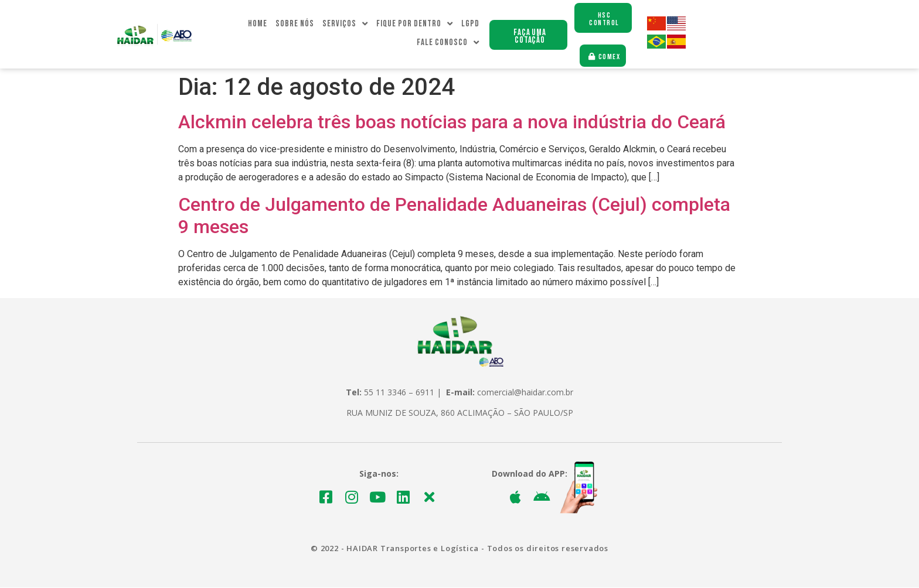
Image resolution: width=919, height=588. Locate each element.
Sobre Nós (295, 24)
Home (258, 24)
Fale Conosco (448, 43)
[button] (528, 35)
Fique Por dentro (415, 25)
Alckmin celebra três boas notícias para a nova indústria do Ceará (452, 122)
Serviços (345, 25)
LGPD (470, 24)
